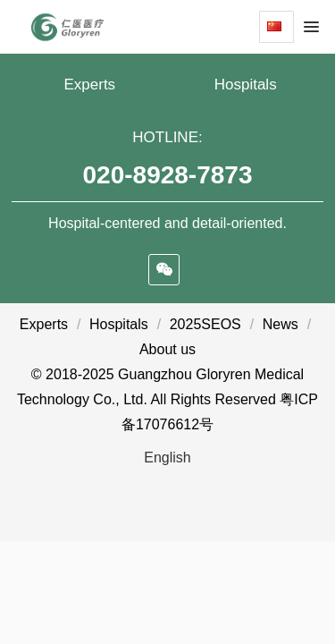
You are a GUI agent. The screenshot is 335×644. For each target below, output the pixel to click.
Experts (89, 85)
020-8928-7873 (168, 175)
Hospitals (246, 85)
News (281, 324)
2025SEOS (205, 324)
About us (167, 349)
